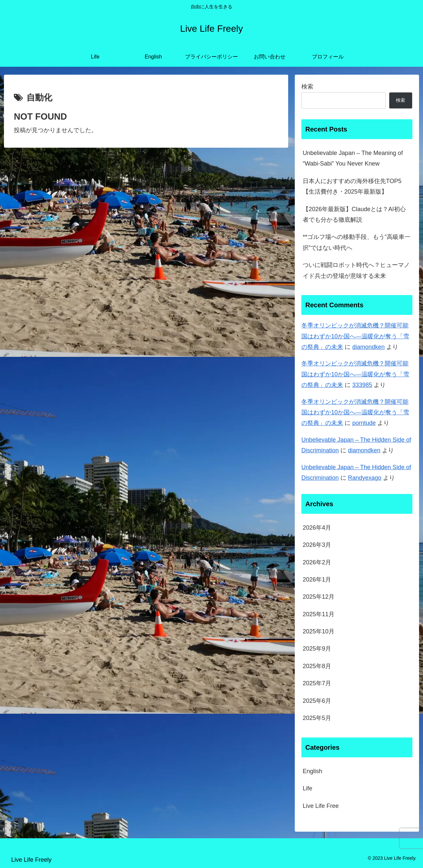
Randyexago (365, 478)
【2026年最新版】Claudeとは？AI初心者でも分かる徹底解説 (354, 214)
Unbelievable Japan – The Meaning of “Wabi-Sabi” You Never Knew (353, 158)
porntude (364, 423)
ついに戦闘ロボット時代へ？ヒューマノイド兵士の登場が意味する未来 (356, 270)
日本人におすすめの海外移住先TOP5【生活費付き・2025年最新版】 (352, 186)
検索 (307, 87)
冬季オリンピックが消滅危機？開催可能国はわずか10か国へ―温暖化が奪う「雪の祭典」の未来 (355, 336)
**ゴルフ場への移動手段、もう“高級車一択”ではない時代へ (357, 242)
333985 (362, 385)
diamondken (368, 347)
